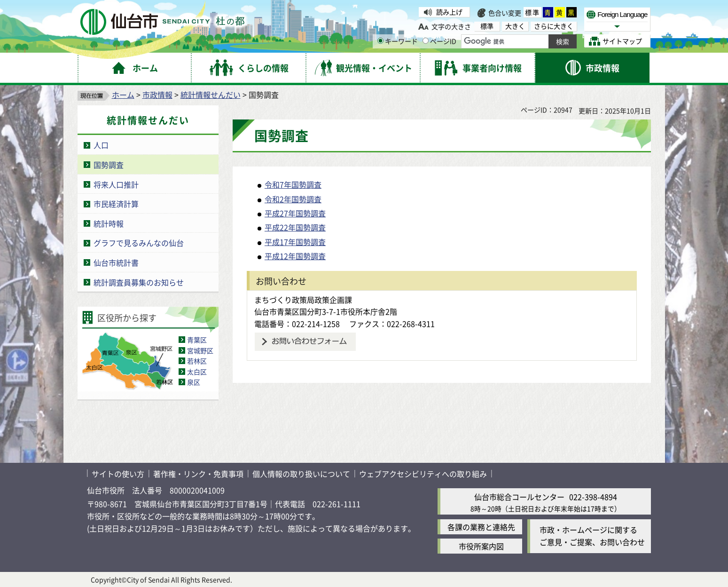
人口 (101, 145)
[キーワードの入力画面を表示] (380, 41)
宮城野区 (200, 350)
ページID (439, 41)
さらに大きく (554, 26)
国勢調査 (109, 165)
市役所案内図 (481, 546)
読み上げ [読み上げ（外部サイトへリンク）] (449, 12)
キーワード (398, 41)
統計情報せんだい (211, 95)
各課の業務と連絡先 (481, 527)
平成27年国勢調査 (295, 213)
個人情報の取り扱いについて (301, 474)
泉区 (194, 382)
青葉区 (197, 340)
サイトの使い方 (118, 474)
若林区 (197, 361)
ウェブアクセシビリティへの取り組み (423, 474)
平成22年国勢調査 (295, 227)
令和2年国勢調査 (293, 199)
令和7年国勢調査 (293, 184)
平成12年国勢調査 (295, 256)
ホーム (123, 95)
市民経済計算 (116, 204)
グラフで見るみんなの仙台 (139, 243)
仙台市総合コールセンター (519, 497)
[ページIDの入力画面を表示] (426, 41)
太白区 (197, 372)
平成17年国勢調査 (295, 242)
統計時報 (109, 223)
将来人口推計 (116, 184)
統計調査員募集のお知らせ (139, 282)
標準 (532, 12)
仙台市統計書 (116, 262)
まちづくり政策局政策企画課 (303, 300)
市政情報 (157, 95)
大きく (515, 26)
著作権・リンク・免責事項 (198, 474)
